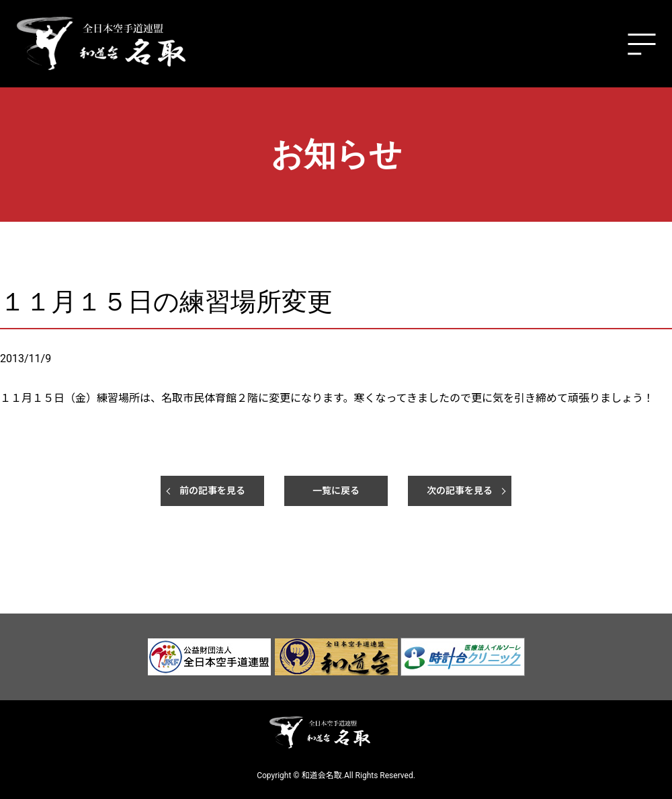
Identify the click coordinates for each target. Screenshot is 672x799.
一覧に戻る (336, 491)
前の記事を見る (212, 491)
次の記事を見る (460, 491)
